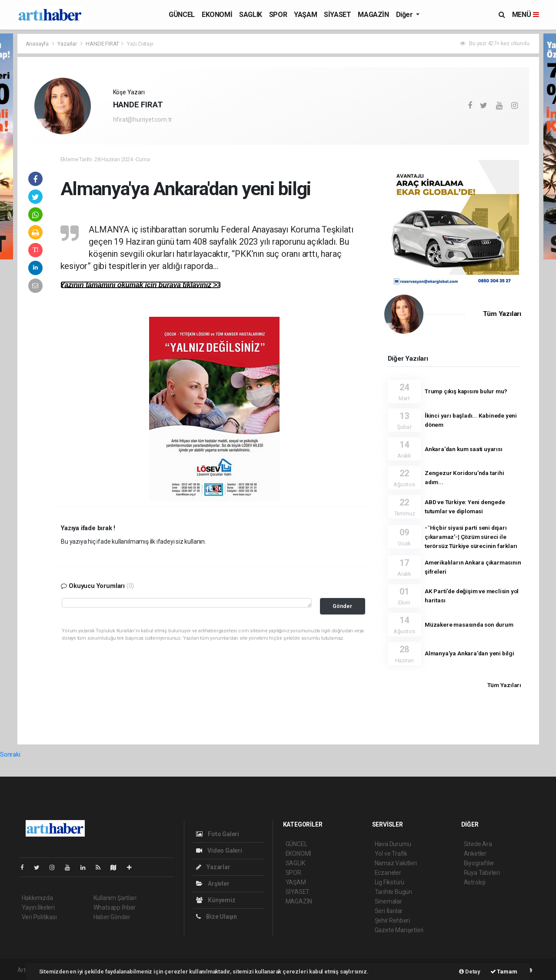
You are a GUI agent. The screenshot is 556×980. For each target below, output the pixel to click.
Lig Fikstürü (390, 882)
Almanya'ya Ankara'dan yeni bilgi (469, 653)
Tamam (504, 972)
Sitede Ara (478, 844)
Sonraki (10, 754)
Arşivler (213, 884)
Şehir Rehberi (393, 920)
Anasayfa (38, 44)
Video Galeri (219, 850)
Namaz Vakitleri (396, 863)
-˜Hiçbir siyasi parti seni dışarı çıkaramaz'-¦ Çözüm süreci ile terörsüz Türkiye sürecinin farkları (471, 537)
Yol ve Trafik (391, 854)
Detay (470, 972)
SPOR (278, 15)
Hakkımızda (37, 898)
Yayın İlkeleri (38, 907)
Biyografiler (479, 863)
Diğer (405, 15)
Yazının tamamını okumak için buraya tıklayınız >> (141, 285)
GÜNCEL (182, 15)
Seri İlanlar (389, 911)
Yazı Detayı (140, 44)
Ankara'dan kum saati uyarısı (464, 449)
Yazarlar (68, 44)
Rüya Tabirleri (482, 873)
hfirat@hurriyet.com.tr (143, 120)
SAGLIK (251, 15)
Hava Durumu (393, 844)
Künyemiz (216, 900)
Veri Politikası (39, 917)
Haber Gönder (112, 917)
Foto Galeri (218, 834)
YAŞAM (305, 15)
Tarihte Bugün (394, 892)
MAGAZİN (373, 15)
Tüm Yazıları (502, 314)
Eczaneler (388, 873)
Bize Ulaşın (217, 917)
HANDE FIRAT (102, 44)
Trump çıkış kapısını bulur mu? (466, 391)
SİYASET (337, 15)
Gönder (342, 606)
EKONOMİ (217, 15)
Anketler (475, 854)
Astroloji (475, 882)
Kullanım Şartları (115, 898)
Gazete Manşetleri (399, 930)
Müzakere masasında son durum (469, 625)
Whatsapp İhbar (115, 907)
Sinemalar (388, 901)
